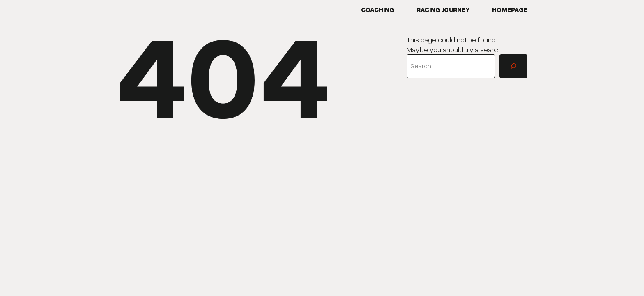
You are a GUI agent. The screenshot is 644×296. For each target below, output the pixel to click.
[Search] (513, 66)
